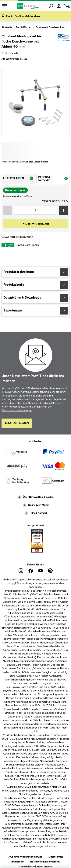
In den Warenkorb (36, 224)
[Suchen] (51, 6)
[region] (35, 102)
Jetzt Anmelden (17, 423)
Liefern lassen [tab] (19, 179)
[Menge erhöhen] (63, 210)
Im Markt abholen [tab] (54, 179)
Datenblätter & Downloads (35, 298)
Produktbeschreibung (35, 272)
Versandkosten (60, 580)
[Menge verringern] (8, 210)
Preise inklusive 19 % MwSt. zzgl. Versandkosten (25, 162)
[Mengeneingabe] (35, 210)
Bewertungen (35, 311)
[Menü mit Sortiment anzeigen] (4, 6)
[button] (23, 16)
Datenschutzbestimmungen (17, 411)
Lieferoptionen (55, 862)
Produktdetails (10, 53)
